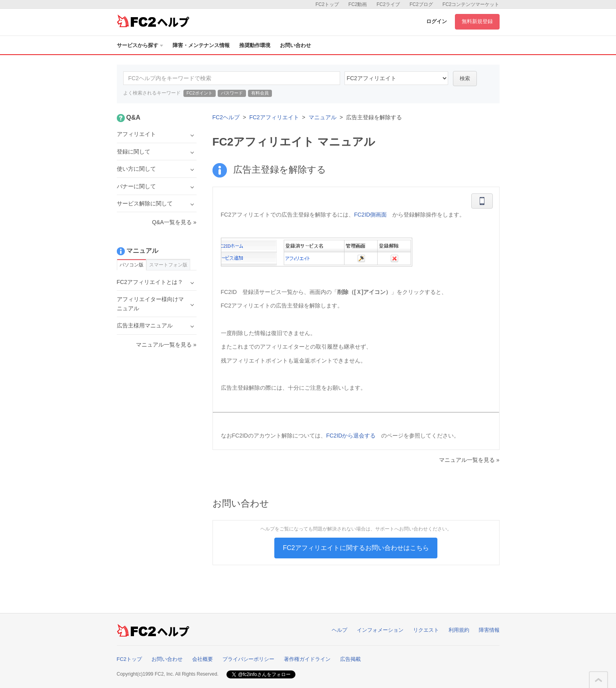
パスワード (232, 93)
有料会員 (260, 93)
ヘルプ (339, 630)
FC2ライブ (388, 4)
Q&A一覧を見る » (174, 222)
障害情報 (489, 630)
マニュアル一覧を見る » (469, 460)
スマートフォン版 (168, 265)
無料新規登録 (477, 21)
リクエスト (426, 630)
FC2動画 (358, 4)
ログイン (437, 21)
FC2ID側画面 (370, 215)
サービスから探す (140, 45)
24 (396, 78)
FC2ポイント (200, 93)
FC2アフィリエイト (274, 117)
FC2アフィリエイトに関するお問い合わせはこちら (356, 548)
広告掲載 (350, 659)
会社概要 (203, 659)
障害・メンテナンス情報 (201, 45)
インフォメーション (380, 630)
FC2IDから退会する (351, 436)
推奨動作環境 (255, 45)
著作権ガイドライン (307, 659)
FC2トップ (327, 4)
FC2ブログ (421, 4)
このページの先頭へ (598, 680)
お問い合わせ (295, 45)
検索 (465, 78)
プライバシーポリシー (248, 659)
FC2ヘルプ (226, 117)
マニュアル (323, 117)
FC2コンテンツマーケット (471, 4)
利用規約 (459, 630)
